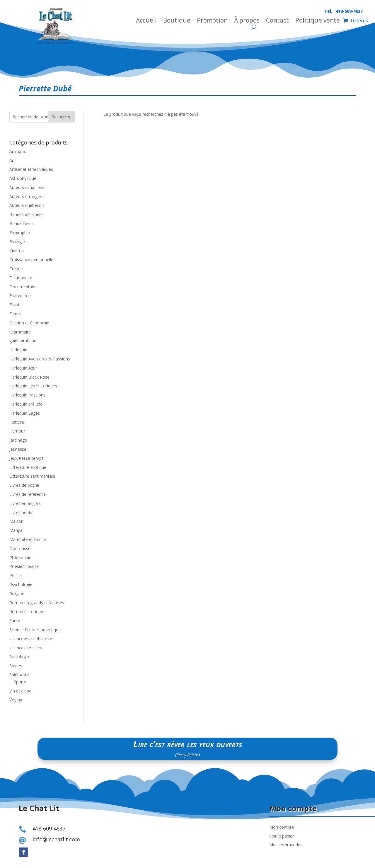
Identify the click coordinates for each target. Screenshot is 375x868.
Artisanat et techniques (31, 169)
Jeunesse (18, 449)
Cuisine (16, 269)
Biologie (17, 242)
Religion (17, 594)
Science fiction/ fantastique (35, 630)
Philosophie (20, 558)
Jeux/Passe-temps (27, 458)
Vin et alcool (21, 691)
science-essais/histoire (31, 639)
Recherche (62, 117)
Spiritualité (19, 675)
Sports (20, 682)
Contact (277, 21)
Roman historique (26, 611)
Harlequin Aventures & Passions (40, 359)
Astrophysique (23, 178)
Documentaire (23, 287)
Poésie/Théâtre (24, 566)
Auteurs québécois (27, 205)
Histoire (17, 422)
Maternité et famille (28, 539)
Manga (16, 530)
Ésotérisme (20, 296)
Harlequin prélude (26, 404)
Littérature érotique (28, 467)
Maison (16, 521)
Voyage (16, 700)
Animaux (18, 151)
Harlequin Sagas (25, 413)
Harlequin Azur (23, 368)
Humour (17, 431)
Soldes (16, 666)
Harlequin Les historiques (33, 386)
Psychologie (21, 584)
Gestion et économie (29, 323)
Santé (15, 621)
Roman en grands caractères (37, 603)
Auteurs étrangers (26, 196)
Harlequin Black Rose (29, 377)
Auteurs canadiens (27, 187)
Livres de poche (24, 485)
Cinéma (17, 250)
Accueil (146, 21)
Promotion (212, 21)
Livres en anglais (25, 503)
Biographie (20, 233)
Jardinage (18, 440)
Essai (14, 305)
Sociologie (19, 657)
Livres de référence (28, 494)
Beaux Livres (22, 223)
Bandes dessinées (27, 214)
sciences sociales (26, 648)
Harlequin (18, 350)
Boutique (177, 21)
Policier (16, 575)
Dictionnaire (21, 278)
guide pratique (23, 341)
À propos (247, 21)
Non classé (20, 548)
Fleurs (15, 314)
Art (12, 160)
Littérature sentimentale (32, 476)
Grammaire (20, 332)
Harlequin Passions (27, 395)
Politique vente (318, 21)
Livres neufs (21, 512)
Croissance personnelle (31, 259)
